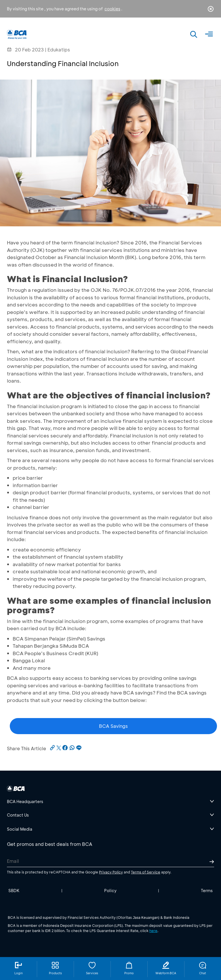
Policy (110, 891)
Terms (207, 891)
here (153, 931)
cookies (112, 9)
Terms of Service (146, 872)
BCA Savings (113, 726)
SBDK (14, 891)
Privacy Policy (111, 872)
